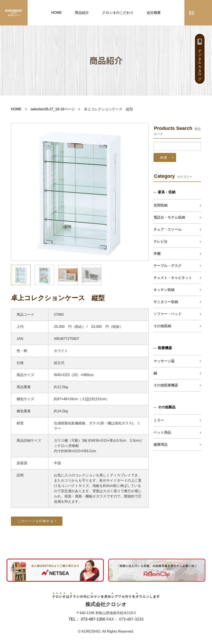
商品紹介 (82, 13)
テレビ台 (161, 241)
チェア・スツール (168, 229)
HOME (57, 13)
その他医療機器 (166, 385)
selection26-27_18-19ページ (53, 109)
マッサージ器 (164, 361)
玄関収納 (161, 205)
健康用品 (161, 444)
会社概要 (154, 13)
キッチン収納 (164, 290)
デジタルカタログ (200, 63)
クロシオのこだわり (118, 13)
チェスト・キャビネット (173, 278)
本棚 (157, 254)
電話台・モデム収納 (169, 217)
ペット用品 (162, 432)
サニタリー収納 (166, 302)
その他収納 (162, 326)
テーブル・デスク (168, 266)
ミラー (159, 420)
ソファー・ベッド (168, 314)
